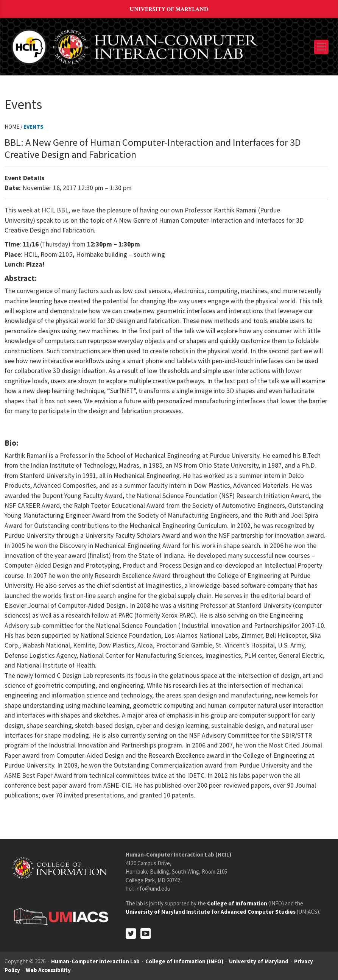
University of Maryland (169, 9)
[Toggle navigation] (321, 47)
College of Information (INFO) (184, 961)
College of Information (237, 903)
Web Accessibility (48, 970)
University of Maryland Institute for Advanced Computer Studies (211, 912)
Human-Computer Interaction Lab (95, 961)
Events (33, 127)
